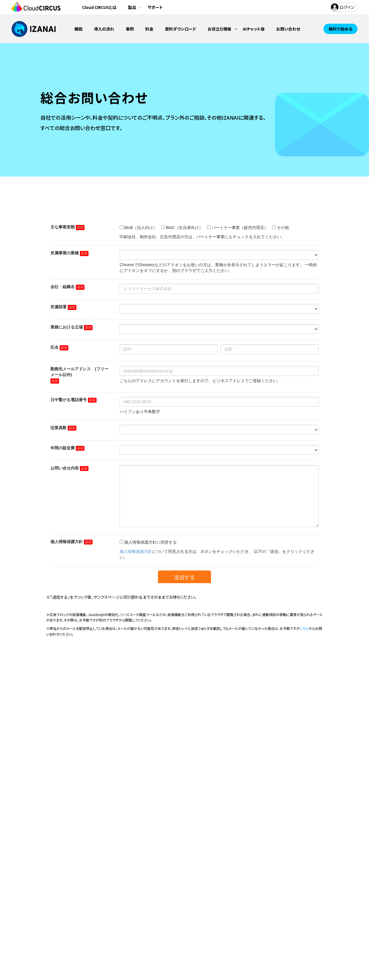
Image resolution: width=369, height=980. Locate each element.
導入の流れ (104, 29)
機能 (78, 29)
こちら (304, 628)
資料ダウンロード (180, 29)
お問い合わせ (288, 29)
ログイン (347, 7)
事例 (130, 29)
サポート (155, 7)
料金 (149, 29)
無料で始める (340, 29)
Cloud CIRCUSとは (99, 7)
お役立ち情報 (219, 29)
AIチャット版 (254, 29)
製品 (132, 7)
